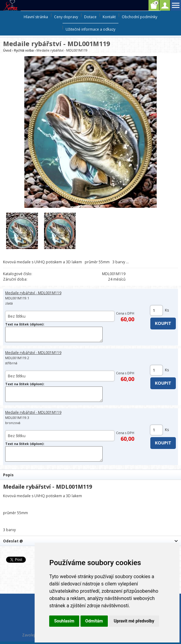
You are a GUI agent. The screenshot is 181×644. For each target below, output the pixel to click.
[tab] (90, 475)
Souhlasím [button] (64, 621)
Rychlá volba (24, 50)
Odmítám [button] (94, 621)
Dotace (90, 17)
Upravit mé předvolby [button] (134, 621)
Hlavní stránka (36, 17)
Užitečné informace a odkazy (90, 29)
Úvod (7, 50)
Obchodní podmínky (140, 17)
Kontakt (109, 17)
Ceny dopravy (66, 17)
